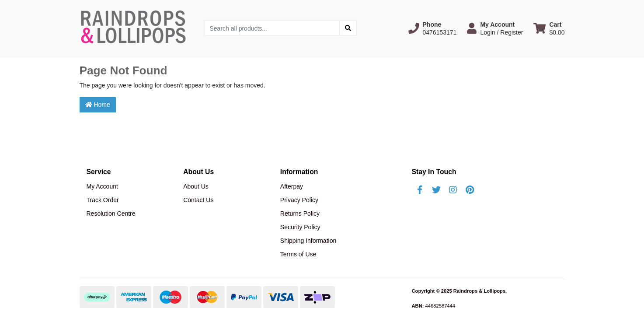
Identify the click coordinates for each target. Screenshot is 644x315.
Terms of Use (298, 254)
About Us (196, 186)
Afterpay (292, 186)
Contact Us (198, 200)
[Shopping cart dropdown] (549, 28)
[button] (433, 28)
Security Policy (300, 227)
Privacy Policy (299, 200)
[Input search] (272, 28)
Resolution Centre (111, 213)
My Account (102, 186)
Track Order (103, 200)
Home (98, 105)
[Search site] (348, 28)
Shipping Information (308, 241)
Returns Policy (300, 213)
